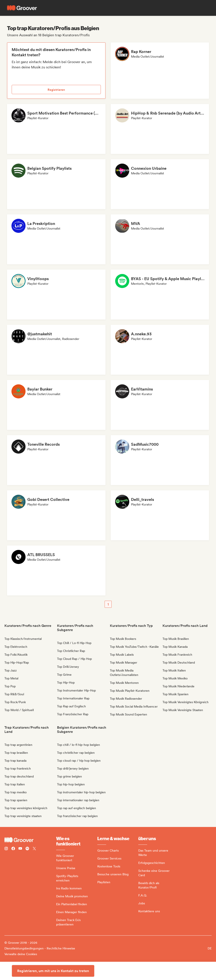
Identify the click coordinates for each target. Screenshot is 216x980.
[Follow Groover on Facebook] (13, 849)
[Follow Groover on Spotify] (27, 849)
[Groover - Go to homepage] (30, 840)
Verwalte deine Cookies (21, 954)
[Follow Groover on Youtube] (20, 849)
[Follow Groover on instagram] (6, 849)
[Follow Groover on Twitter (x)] (34, 849)
